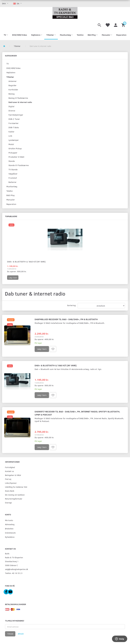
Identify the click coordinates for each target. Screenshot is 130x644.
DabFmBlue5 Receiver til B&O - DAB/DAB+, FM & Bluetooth (66, 319)
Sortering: (72, 305)
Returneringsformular (14, 499)
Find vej (8, 479)
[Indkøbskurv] (124, 25)
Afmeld (21, 634)
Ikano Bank (10, 491)
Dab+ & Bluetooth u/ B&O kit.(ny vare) (26, 262)
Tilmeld (10, 634)
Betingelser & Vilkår (13, 475)
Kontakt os (9, 471)
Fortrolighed (10, 467)
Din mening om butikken (15, 495)
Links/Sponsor (11, 483)
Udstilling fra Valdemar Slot (16, 487)
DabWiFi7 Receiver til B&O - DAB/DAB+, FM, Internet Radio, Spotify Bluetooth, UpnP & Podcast (77, 413)
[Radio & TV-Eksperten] (65, 13)
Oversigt (8, 503)
